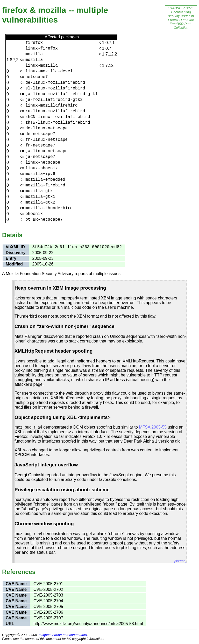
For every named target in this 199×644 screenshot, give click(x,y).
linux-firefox (42, 48)
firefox (34, 43)
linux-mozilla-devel (49, 71)
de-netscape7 (40, 134)
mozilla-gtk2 (40, 202)
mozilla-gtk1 (40, 197)
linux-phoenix (42, 168)
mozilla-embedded (45, 180)
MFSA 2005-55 (153, 427)
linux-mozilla (42, 66)
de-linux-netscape (47, 128)
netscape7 (37, 77)
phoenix (34, 214)
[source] (180, 561)
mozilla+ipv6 (40, 174)
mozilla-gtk (39, 191)
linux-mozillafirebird (52, 106)
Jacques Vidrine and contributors (62, 635)
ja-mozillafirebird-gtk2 (54, 100)
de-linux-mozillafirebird (55, 83)
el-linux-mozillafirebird (55, 88)
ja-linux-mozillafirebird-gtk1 (61, 94)
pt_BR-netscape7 (44, 220)
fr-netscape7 (40, 145)
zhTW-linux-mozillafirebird (58, 123)
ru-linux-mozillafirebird (55, 111)
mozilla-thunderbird (49, 208)
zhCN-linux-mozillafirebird (58, 117)
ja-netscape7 (40, 157)
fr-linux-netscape (47, 140)
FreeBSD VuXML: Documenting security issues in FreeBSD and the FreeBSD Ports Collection (181, 18)
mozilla (34, 54)
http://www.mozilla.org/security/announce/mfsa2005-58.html (88, 624)
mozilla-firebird (45, 185)
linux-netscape (43, 163)
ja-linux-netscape (47, 151)
